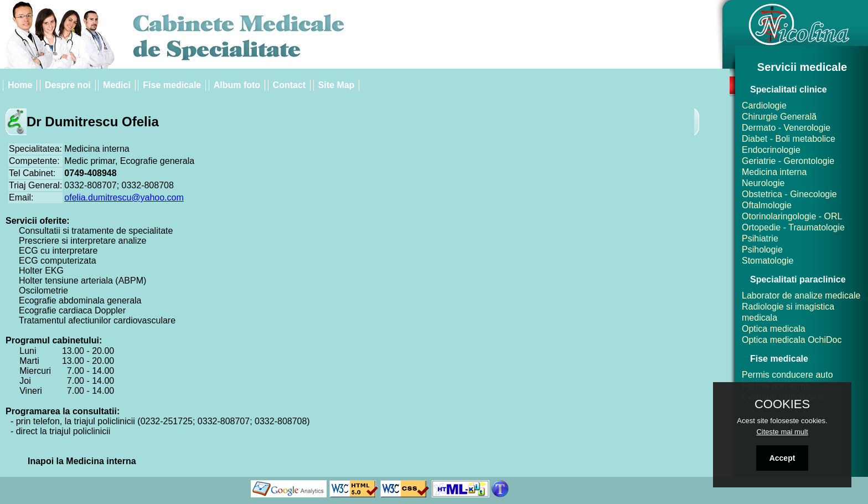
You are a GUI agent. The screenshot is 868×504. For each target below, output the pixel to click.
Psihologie (762, 250)
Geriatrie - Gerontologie (788, 161)
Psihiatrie (760, 238)
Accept (782, 458)
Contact (290, 85)
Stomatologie (768, 261)
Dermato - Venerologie (786, 128)
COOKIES (782, 404)
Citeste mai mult (782, 432)
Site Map (337, 85)
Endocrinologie (771, 150)
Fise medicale (172, 85)
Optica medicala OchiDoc (792, 340)
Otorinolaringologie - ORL (792, 216)
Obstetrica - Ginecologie (789, 194)
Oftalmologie (767, 205)
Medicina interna (774, 172)
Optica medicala (774, 329)
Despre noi (68, 85)
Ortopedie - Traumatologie (793, 227)
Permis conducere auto (787, 375)
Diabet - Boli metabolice (789, 139)
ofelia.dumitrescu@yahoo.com (124, 197)
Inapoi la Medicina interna (82, 461)
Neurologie (763, 183)
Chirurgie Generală (779, 117)
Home (20, 85)
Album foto (237, 85)
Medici (117, 85)
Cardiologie (764, 106)
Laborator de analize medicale (801, 295)
